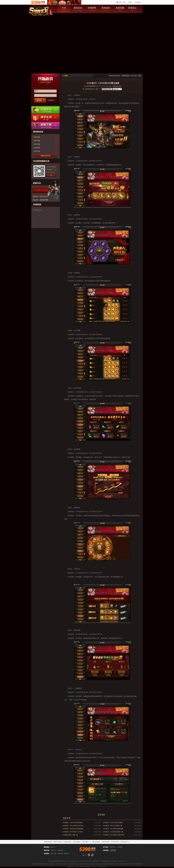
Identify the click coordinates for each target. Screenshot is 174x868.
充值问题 (60, 850)
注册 (124, 2)
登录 (120, 2)
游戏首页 (64, 9)
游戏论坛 (134, 9)
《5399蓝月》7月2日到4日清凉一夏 (112, 832)
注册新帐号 (51, 100)
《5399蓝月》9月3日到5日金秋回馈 (112, 829)
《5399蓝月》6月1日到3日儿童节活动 (113, 835)
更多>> (53, 847)
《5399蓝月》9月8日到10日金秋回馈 (72, 829)
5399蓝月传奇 (117, 86)
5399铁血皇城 (37, 210)
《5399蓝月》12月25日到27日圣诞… (72, 823)
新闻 (140, 76)
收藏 (130, 2)
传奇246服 (37, 137)
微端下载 (46, 125)
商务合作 (113, 847)
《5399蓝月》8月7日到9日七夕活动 (72, 832)
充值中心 (46, 110)
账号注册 (54, 854)
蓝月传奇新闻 (91, 86)
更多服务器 (45, 156)
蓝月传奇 (134, 76)
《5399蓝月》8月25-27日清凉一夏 (112, 826)
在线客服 (113, 850)
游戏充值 (106, 9)
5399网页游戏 (125, 76)
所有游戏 (138, 2)
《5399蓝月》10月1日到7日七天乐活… (73, 826)
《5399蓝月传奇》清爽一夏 (70, 835)
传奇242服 (37, 151)
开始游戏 (46, 80)
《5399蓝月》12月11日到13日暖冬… (113, 823)
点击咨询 (44, 190)
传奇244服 (37, 144)
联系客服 (120, 9)
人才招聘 (119, 847)
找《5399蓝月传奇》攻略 (90, 89)
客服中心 (67, 854)
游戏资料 (92, 9)
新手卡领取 (46, 118)
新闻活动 (78, 9)
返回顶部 (101, 815)
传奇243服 (37, 148)
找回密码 (60, 854)
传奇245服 (37, 141)
